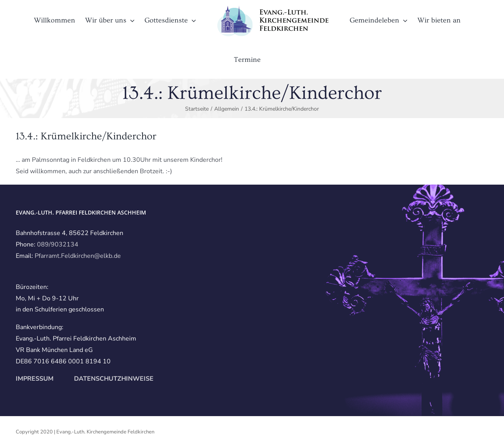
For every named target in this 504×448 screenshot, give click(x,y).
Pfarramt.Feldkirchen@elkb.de (78, 256)
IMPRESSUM (35, 379)
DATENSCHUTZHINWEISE (113, 379)
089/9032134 (58, 244)
